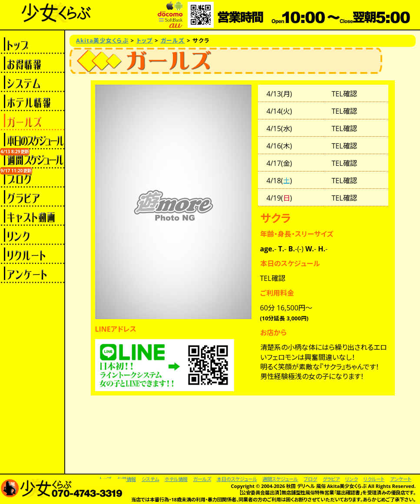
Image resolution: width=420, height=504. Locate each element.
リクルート (32, 254)
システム (32, 82)
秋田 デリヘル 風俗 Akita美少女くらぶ (326, 486)
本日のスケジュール (32, 140)
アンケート (32, 273)
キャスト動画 (32, 216)
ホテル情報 (32, 102)
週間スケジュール (32, 159)
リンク (32, 235)
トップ (32, 44)
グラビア (32, 197)
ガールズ (32, 121)
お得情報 (32, 63)
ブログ (32, 178)
